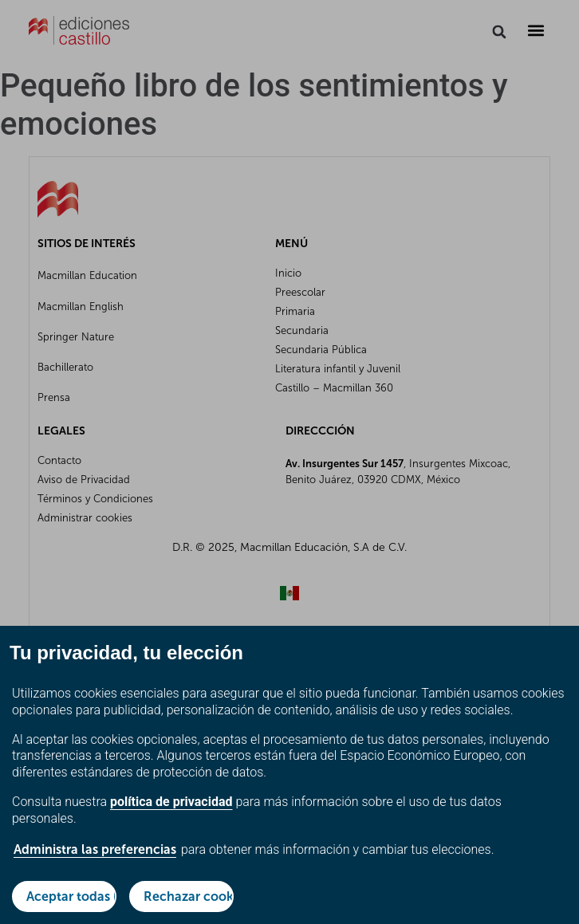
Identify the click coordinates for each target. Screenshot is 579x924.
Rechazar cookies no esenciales (189, 896)
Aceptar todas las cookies (71, 896)
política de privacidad (171, 802)
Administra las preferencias (95, 849)
